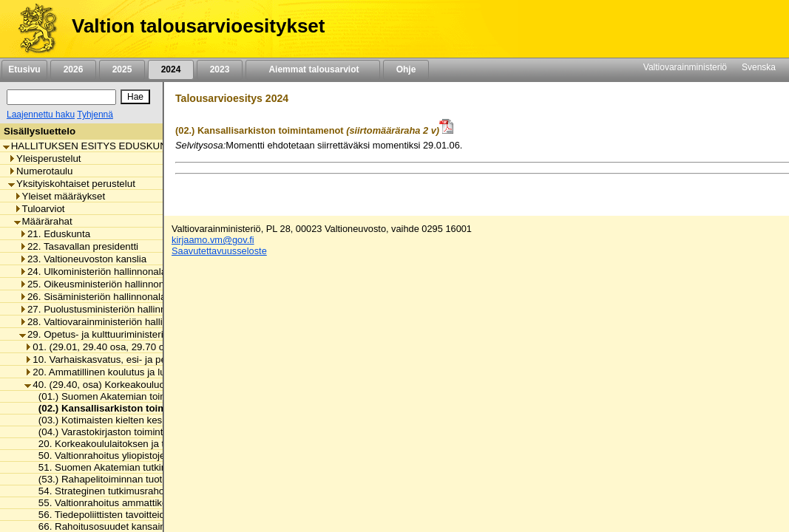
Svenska (759, 67)
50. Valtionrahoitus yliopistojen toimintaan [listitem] (125, 456)
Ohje (406, 69)
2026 (73, 69)
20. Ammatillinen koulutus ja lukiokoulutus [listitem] (119, 372)
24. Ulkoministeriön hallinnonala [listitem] (93, 272)
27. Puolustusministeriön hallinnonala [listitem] (105, 309)
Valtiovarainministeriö (685, 67)
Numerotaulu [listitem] (40, 171)
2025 (122, 69)
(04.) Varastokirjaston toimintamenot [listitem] (113, 432)
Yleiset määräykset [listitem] (60, 196)
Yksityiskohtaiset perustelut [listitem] (72, 184)
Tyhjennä (95, 115)
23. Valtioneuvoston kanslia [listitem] (83, 259)
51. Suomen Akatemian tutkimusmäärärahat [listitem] (130, 467)
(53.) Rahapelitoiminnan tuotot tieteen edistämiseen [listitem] (147, 479)
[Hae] (135, 97)
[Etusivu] (32, 29)
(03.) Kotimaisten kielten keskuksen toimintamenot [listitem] (144, 420)
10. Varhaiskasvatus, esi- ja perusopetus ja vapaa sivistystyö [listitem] (161, 359)
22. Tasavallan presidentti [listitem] (79, 246)
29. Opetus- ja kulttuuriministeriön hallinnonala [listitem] (124, 334)
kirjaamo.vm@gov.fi (213, 240)
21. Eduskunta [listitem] (55, 234)
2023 (220, 69)
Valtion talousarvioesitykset (198, 26)
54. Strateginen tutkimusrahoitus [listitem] (105, 491)
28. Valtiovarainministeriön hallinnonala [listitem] (108, 322)
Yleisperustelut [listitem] (44, 158)
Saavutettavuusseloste (219, 251)
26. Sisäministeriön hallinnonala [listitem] (92, 297)
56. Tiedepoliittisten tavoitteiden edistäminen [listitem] (131, 515)
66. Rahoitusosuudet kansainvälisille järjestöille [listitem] (137, 526)
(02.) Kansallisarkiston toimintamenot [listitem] (122, 408)
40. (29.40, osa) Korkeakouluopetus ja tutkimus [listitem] (132, 385)
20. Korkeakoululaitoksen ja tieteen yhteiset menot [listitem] (144, 444)
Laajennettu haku (41, 115)
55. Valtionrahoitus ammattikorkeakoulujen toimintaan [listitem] (151, 503)
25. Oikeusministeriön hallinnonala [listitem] (98, 284)
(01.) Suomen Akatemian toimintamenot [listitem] (121, 396)
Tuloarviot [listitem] (40, 209)
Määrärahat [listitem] (43, 221)
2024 (171, 69)
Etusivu (24, 69)
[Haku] (61, 97)
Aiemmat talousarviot (313, 69)
